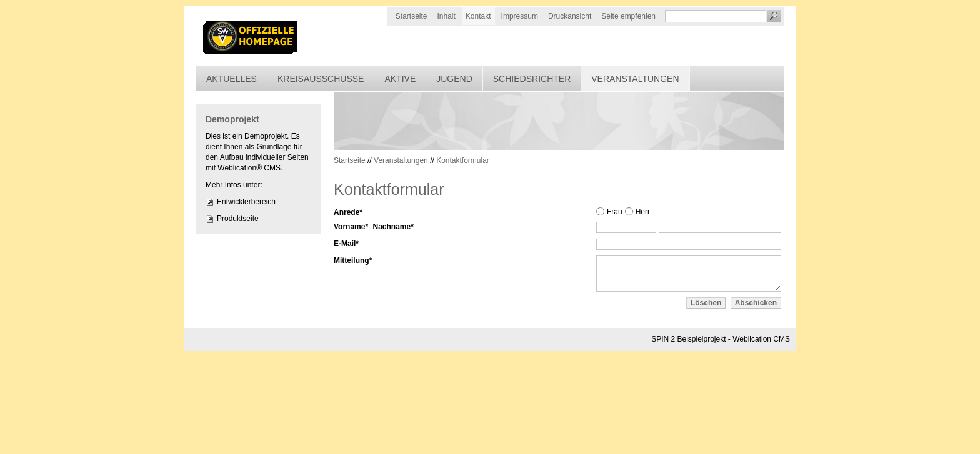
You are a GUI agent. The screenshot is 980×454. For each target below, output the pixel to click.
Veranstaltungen (635, 79)
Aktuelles (232, 79)
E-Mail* (346, 244)
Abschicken (756, 303)
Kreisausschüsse (321, 79)
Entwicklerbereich (246, 202)
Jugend (454, 79)
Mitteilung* (353, 260)
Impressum (520, 16)
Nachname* (393, 227)
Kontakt (478, 16)
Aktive (400, 79)
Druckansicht (570, 16)
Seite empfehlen (628, 16)
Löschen (706, 303)
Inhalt (447, 16)
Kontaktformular (463, 160)
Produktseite (238, 219)
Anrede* (348, 212)
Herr (643, 212)
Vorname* (351, 227)
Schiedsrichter (532, 79)
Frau (615, 212)
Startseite (412, 16)
